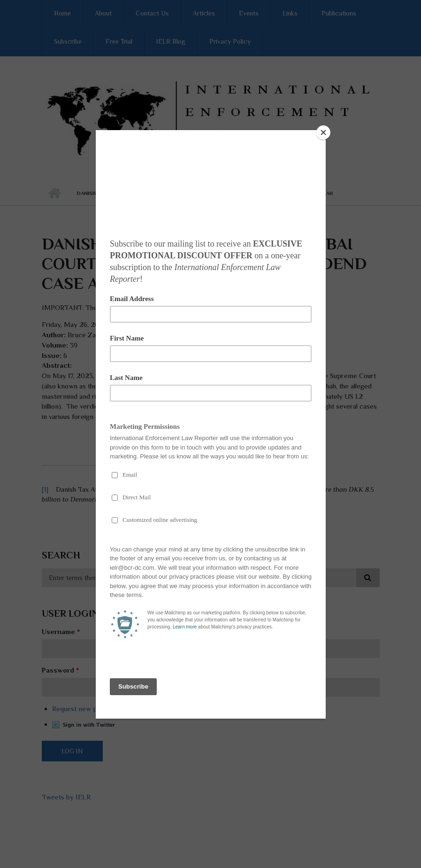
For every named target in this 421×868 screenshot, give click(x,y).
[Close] (323, 132)
